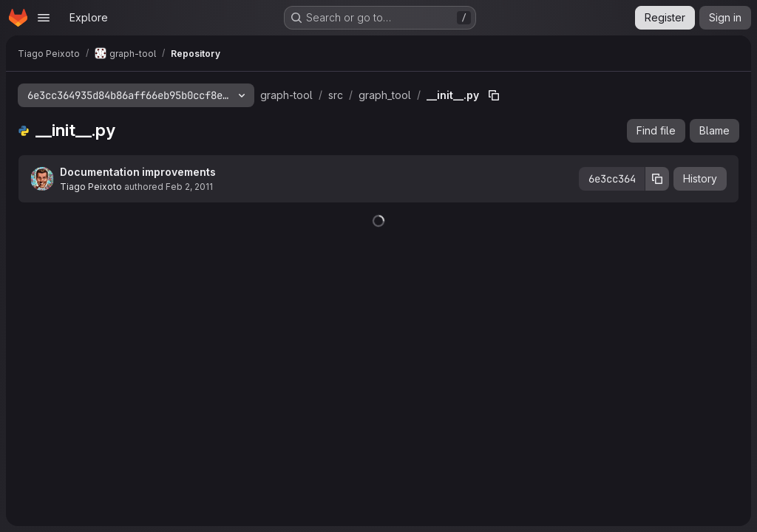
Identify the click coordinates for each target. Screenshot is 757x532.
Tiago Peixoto (91, 187)
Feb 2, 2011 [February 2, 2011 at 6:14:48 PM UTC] (189, 187)
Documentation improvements (138, 172)
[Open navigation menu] (44, 18)
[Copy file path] (494, 95)
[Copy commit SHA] (657, 179)
